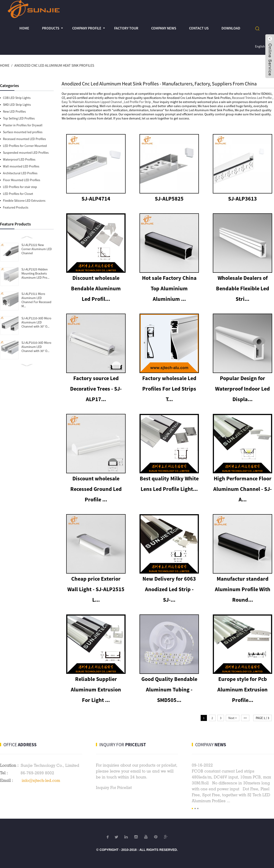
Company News (164, 28)
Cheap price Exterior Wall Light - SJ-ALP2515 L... (96, 589)
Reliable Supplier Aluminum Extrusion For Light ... (96, 689)
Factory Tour (126, 28)
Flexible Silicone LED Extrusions (24, 201)
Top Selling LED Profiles (19, 118)
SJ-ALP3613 (242, 199)
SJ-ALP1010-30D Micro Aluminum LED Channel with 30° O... (36, 347)
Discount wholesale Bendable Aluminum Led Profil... (96, 288)
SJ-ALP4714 (96, 199)
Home (24, 28)
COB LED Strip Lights (17, 98)
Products (51, 28)
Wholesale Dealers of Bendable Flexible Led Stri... (243, 288)
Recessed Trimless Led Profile (252, 98)
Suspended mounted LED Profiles (26, 153)
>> (245, 718)
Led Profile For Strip (137, 102)
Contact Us (199, 28)
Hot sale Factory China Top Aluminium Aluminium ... (169, 288)
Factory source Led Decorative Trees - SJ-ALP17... (96, 389)
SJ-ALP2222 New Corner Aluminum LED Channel (37, 249)
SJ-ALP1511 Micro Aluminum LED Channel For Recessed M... (36, 300)
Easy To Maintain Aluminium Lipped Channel (92, 102)
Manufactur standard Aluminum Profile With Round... (243, 589)
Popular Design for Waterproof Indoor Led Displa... (242, 389)
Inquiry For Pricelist (114, 787)
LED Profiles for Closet (18, 194)
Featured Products (16, 207)
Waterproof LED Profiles (19, 159)
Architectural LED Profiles (20, 173)
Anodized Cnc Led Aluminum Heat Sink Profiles (54, 65)
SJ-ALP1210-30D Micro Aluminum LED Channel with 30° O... (36, 322)
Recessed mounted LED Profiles (24, 139)
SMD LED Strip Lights (17, 105)
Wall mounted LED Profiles (21, 166)
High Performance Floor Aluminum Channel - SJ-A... (242, 489)
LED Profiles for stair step (20, 187)
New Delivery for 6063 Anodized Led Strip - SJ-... (169, 589)
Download (231, 28)
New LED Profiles (14, 111)
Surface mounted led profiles (23, 132)
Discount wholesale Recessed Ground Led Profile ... (96, 489)
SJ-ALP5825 (169, 199)
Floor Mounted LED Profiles (22, 180)
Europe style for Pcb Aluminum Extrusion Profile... (242, 689)
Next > (233, 718)
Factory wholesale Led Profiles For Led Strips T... (169, 389)
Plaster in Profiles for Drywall (23, 125)
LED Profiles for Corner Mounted (25, 146)
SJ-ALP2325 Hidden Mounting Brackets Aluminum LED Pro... (35, 273)
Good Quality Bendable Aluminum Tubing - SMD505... (169, 689)
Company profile (87, 28)
